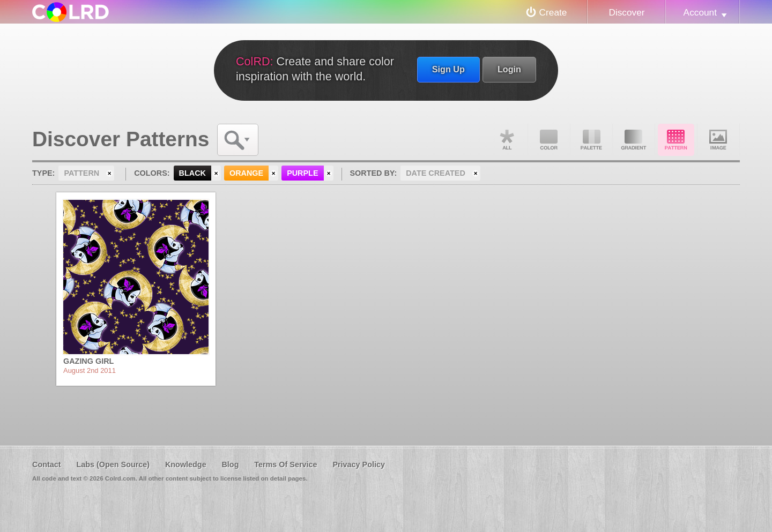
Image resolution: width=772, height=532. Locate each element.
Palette (591, 140)
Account (700, 12)
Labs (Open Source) (113, 464)
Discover (626, 12)
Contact (47, 464)
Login (509, 69)
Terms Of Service (285, 464)
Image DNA (718, 140)
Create (553, 12)
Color (549, 140)
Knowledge (186, 464)
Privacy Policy (359, 464)
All (507, 140)
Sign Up (448, 69)
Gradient (634, 140)
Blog (230, 464)
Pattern (676, 140)
